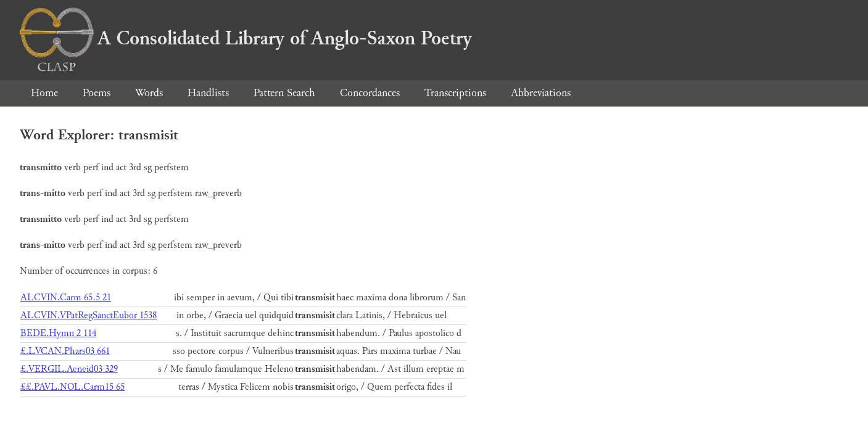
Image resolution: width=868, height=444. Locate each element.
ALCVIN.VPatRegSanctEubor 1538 (89, 315)
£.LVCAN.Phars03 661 (65, 351)
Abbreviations (541, 93)
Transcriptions (455, 93)
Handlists (208, 93)
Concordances (370, 93)
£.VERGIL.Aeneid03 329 (69, 369)
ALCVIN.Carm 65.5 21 (66, 298)
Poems (97, 93)
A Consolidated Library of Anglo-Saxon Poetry (246, 38)
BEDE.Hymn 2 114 (58, 333)
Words (149, 93)
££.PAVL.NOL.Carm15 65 (72, 387)
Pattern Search (284, 93)
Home (44, 93)
